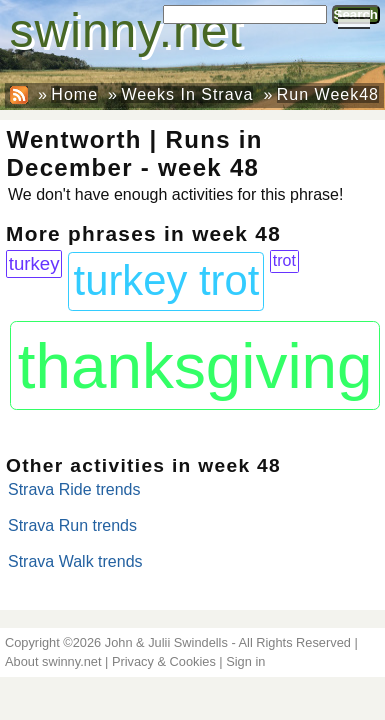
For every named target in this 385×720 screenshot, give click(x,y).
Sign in (245, 661)
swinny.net (126, 30)
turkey (34, 263)
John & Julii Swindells (166, 642)
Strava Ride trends (74, 489)
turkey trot (167, 280)
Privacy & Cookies (164, 661)
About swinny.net (53, 661)
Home (74, 94)
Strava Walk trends (75, 561)
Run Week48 (328, 94)
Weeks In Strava (187, 94)
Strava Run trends (72, 525)
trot (284, 260)
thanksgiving (195, 366)
